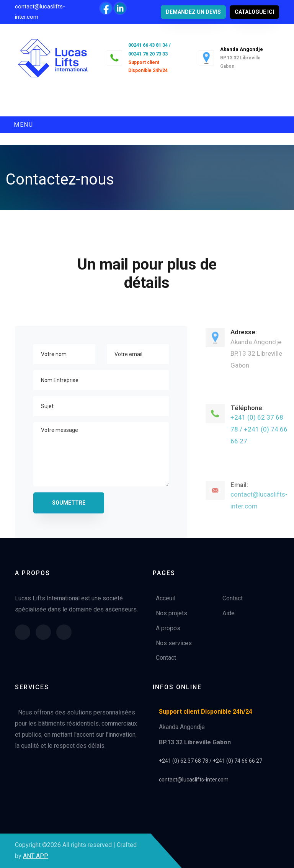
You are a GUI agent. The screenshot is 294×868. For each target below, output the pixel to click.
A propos (168, 628)
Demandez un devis (193, 12)
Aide (229, 613)
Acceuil (166, 598)
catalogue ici (254, 12)
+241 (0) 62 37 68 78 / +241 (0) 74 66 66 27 (259, 434)
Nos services (174, 643)
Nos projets (171, 613)
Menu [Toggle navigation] (23, 125)
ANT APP (36, 856)
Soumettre (69, 503)
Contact (166, 658)
